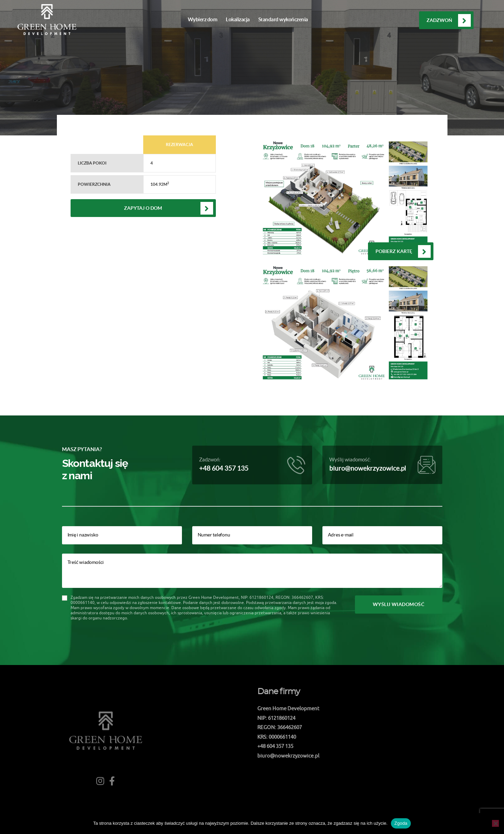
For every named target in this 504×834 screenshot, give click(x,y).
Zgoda (401, 823)
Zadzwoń (439, 20)
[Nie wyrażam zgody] (495, 823)
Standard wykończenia (283, 19)
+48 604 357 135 (224, 468)
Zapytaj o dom (143, 208)
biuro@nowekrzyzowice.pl (368, 468)
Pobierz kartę (394, 251)
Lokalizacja (238, 19)
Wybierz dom (203, 19)
